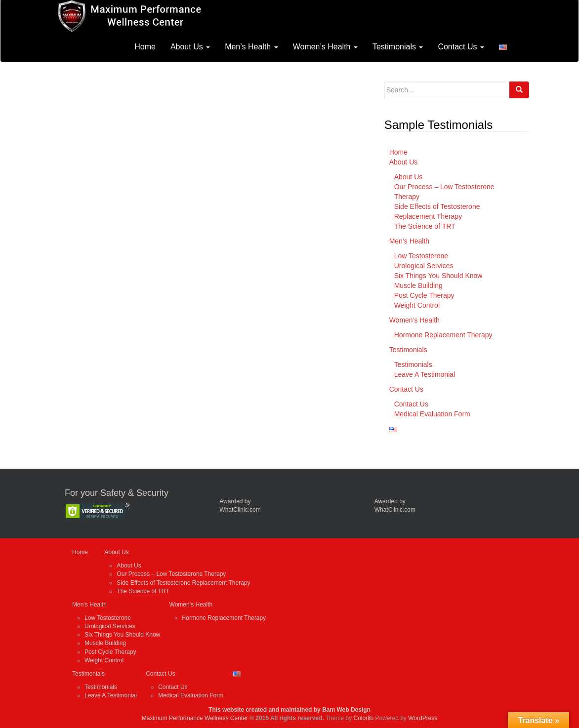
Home (145, 47)
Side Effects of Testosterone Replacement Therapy (183, 583)
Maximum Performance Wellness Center (195, 718)
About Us (190, 47)
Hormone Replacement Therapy (443, 335)
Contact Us (461, 47)
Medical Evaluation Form (432, 414)
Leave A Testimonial (425, 374)
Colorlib (363, 718)
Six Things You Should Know (438, 276)
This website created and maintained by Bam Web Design (289, 710)
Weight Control (417, 305)
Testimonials (398, 47)
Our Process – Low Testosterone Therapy (171, 574)
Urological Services (424, 266)
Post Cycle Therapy (424, 295)
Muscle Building (418, 285)
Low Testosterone (421, 256)
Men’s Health (251, 47)
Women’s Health (325, 47)
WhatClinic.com (240, 510)
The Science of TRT (425, 226)
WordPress (423, 718)
